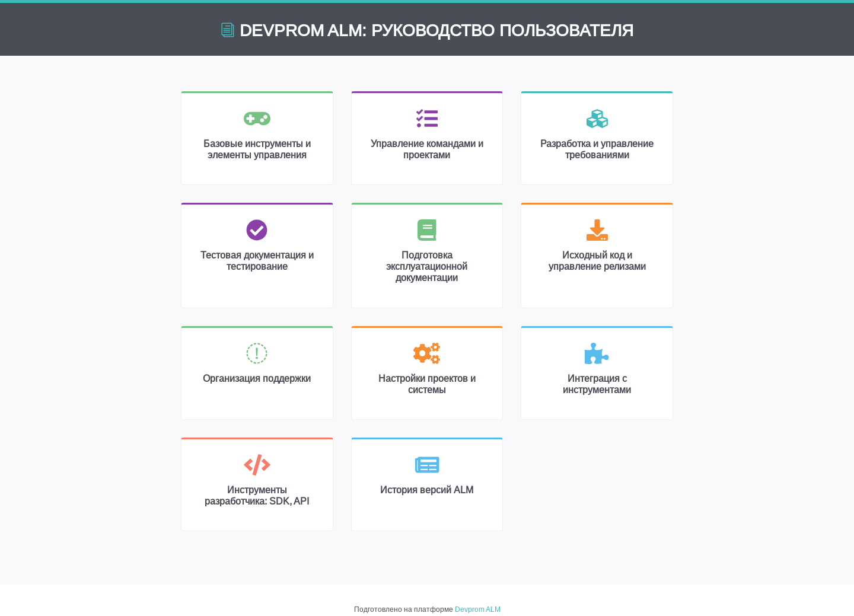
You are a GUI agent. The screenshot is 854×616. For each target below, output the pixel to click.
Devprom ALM (478, 609)
